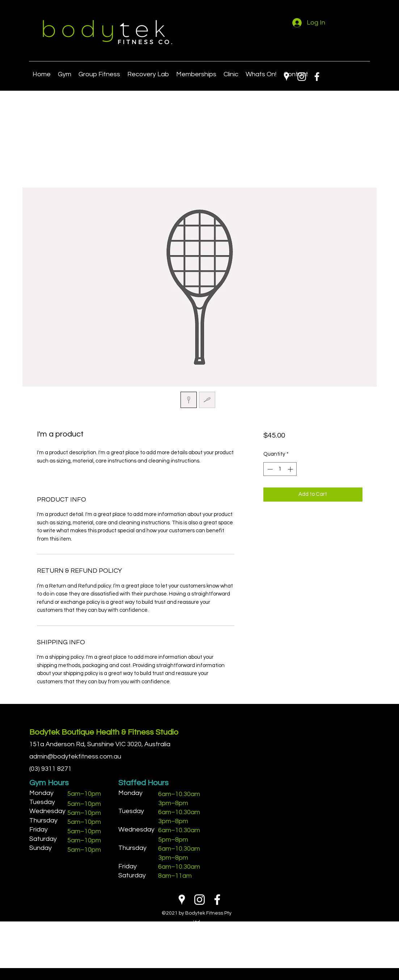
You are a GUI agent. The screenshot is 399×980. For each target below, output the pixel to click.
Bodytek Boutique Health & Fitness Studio (104, 732)
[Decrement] (269, 469)
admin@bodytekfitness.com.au (75, 757)
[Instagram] (302, 77)
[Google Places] (286, 77)
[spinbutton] (280, 469)
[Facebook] (317, 77)
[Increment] (291, 469)
